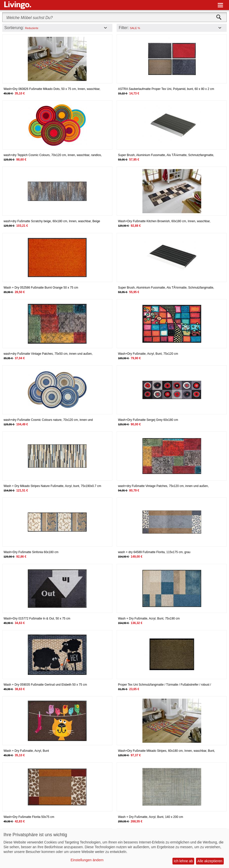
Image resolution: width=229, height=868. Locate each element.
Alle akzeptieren (210, 861)
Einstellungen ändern (87, 860)
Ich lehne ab (183, 861)
